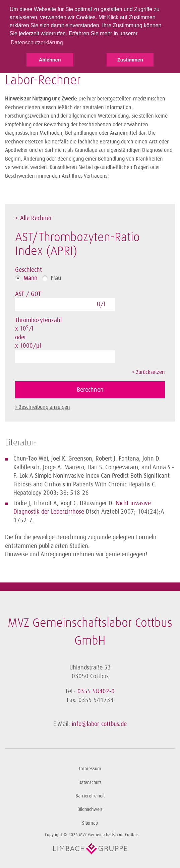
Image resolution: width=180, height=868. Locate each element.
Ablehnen (50, 60)
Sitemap (90, 823)
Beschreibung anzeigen (44, 407)
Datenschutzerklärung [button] (37, 42)
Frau (56, 278)
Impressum (90, 769)
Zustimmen (130, 60)
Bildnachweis (90, 809)
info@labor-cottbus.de (99, 724)
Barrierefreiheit (90, 796)
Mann (30, 278)
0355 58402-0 (96, 691)
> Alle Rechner (33, 218)
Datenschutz (90, 783)
